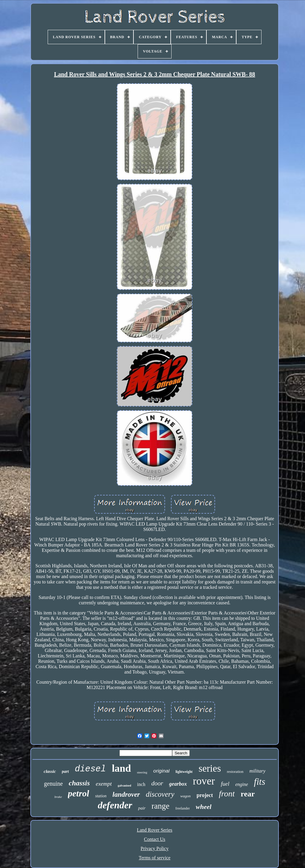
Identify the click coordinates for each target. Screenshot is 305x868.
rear (248, 794)
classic (50, 771)
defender (115, 805)
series (210, 768)
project (205, 795)
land (121, 768)
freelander (183, 808)
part (65, 772)
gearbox (178, 784)
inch (141, 784)
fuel (225, 784)
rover (204, 781)
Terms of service (155, 858)
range (161, 806)
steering (142, 772)
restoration (235, 772)
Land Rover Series (154, 830)
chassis (79, 783)
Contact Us (155, 839)
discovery (160, 794)
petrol (79, 793)
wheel (204, 807)
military (257, 771)
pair (142, 808)
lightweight (184, 772)
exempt (104, 784)
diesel (90, 769)
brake (58, 797)
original (161, 771)
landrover (126, 794)
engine (242, 784)
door (157, 783)
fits (260, 782)
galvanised (124, 786)
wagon (185, 796)
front (227, 794)
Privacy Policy (155, 848)
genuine (53, 784)
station (101, 796)
